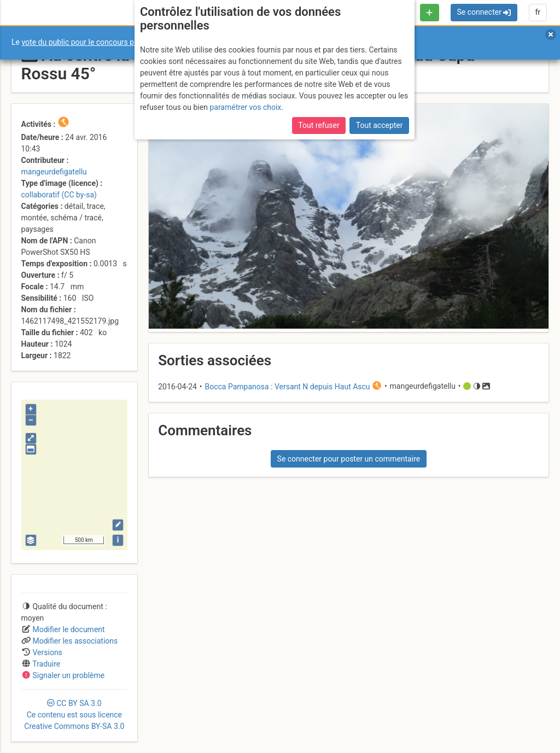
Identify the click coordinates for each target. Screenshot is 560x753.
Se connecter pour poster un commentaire (349, 459)
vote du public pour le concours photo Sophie (98, 42)
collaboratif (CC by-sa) (59, 195)
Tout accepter (380, 125)
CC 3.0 (74, 715)
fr (538, 12)
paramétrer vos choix (245, 107)
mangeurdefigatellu (54, 172)
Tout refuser (319, 125)
